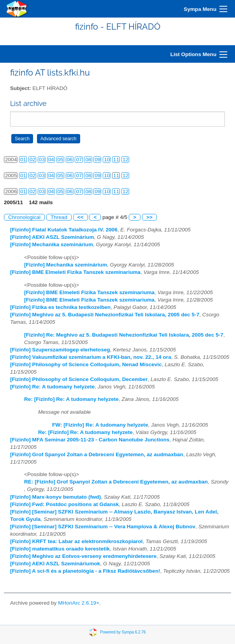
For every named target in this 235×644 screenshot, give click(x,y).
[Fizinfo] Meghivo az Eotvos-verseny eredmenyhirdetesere (83, 556)
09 (97, 160)
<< (81, 217)
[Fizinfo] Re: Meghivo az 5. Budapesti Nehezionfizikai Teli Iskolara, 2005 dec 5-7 (124, 335)
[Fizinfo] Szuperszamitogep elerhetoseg (60, 350)
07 (79, 160)
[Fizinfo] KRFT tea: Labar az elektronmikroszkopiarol (76, 541)
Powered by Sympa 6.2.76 (123, 632)
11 (116, 160)
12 (125, 160)
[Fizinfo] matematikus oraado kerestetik (60, 549)
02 (32, 160)
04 (51, 160)
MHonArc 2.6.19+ (79, 603)
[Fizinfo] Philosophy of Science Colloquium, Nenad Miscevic (86, 364)
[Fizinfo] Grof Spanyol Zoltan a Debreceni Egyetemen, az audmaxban (97, 454)
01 (23, 160)
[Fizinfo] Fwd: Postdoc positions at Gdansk (64, 504)
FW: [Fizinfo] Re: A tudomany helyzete (100, 425)
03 (42, 160)
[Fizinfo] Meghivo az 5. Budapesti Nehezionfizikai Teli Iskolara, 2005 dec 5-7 (105, 315)
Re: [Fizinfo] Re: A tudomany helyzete (71, 399)
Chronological (24, 217)
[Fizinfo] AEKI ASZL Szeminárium (52, 237)
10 (107, 160)
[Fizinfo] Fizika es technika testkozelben (60, 307)
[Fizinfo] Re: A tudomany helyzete (52, 387)
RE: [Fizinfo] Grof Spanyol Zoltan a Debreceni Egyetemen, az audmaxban (116, 482)
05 (61, 160)
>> (149, 217)
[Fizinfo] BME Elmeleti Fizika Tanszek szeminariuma (75, 272)
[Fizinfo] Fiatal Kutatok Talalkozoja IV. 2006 (64, 230)
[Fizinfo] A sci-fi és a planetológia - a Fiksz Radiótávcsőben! (85, 571)
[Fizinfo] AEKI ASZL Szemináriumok (55, 564)
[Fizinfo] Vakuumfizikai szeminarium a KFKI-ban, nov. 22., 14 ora (91, 357)
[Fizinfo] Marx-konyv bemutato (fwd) (55, 497)
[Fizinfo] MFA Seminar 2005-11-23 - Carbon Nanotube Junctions (90, 440)
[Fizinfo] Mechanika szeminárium (52, 244)
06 (70, 160)
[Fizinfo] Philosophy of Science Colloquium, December (79, 379)
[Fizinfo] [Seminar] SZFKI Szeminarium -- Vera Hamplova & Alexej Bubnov (103, 527)
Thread (59, 217)
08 (88, 160)
